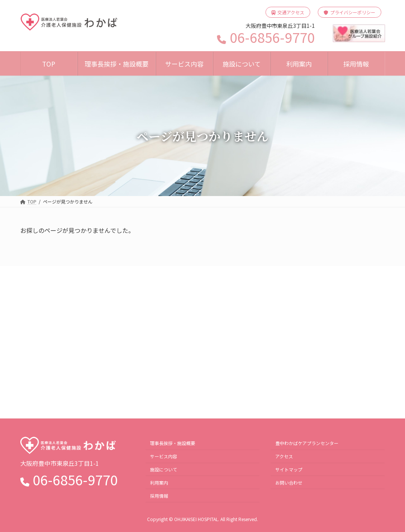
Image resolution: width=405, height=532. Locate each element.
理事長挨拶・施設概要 (173, 443)
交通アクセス (288, 12)
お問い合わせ (289, 482)
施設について (164, 469)
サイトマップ (289, 469)
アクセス (284, 456)
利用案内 (159, 482)
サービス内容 (164, 456)
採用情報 (159, 495)
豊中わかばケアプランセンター (307, 443)
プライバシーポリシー (350, 12)
